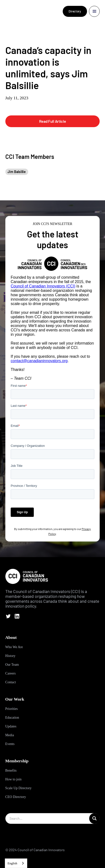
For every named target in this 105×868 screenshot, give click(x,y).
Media (10, 735)
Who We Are (14, 647)
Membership (17, 761)
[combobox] (16, 863)
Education (12, 718)
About (11, 637)
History (10, 656)
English (12, 863)
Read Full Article (53, 121)
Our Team (12, 665)
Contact (11, 682)
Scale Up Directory (18, 788)
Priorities (12, 709)
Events (10, 744)
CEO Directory (16, 797)
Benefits (11, 771)
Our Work (15, 699)
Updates (11, 726)
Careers (11, 673)
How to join (13, 779)
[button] (94, 11)
